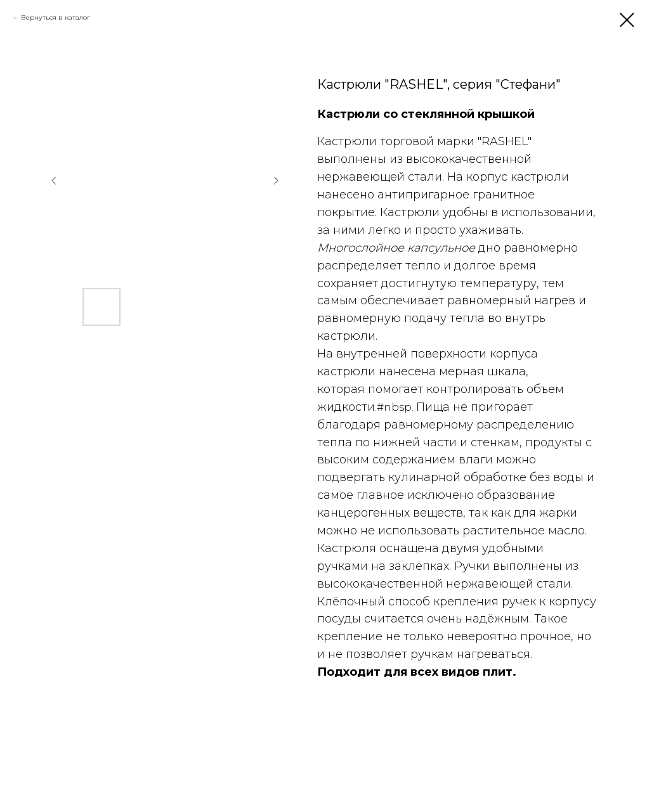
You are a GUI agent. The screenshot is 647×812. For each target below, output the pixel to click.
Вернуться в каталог (56, 17)
